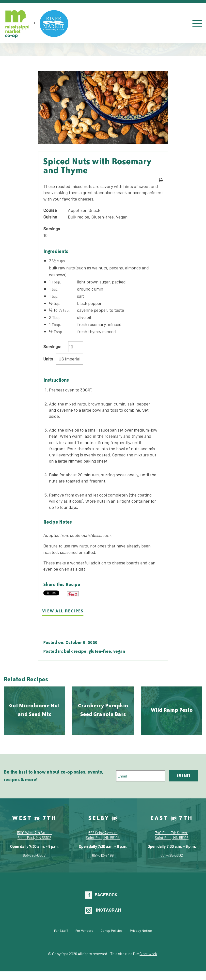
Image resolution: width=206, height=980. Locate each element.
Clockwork (148, 954)
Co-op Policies (112, 930)
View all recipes (63, 611)
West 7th (34, 818)
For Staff (61, 930)
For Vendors (84, 930)
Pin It (73, 594)
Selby (103, 818)
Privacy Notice (141, 930)
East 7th (172, 818)
